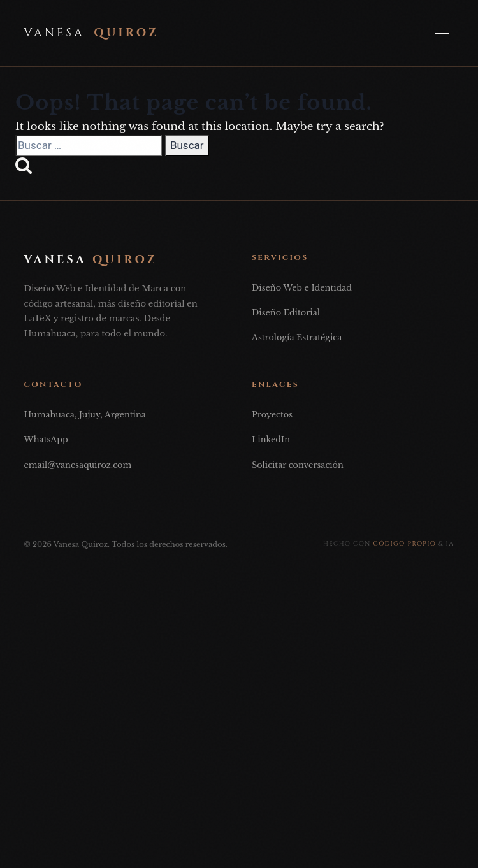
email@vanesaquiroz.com (78, 465)
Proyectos (272, 415)
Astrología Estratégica (297, 337)
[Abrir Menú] (442, 33)
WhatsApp (46, 439)
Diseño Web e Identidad (302, 288)
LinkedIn (271, 439)
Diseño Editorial (286, 313)
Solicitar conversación (298, 465)
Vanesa (92, 33)
